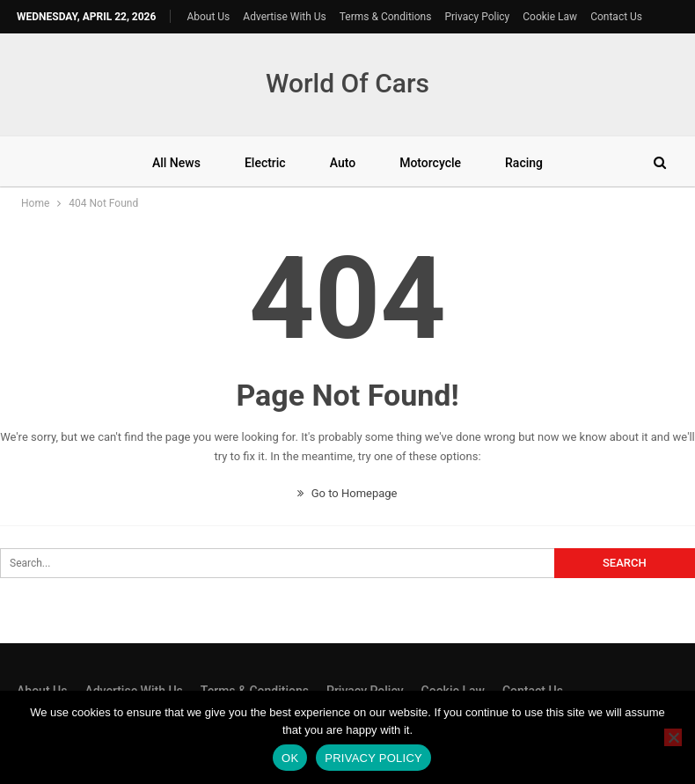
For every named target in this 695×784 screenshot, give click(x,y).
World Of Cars (347, 83)
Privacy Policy (477, 17)
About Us (208, 17)
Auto (343, 163)
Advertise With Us (284, 17)
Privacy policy (373, 758)
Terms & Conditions (386, 17)
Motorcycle (430, 163)
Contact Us (616, 17)
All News (176, 163)
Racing (524, 163)
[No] (673, 737)
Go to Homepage (347, 493)
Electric (265, 163)
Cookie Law (550, 17)
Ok (290, 758)
